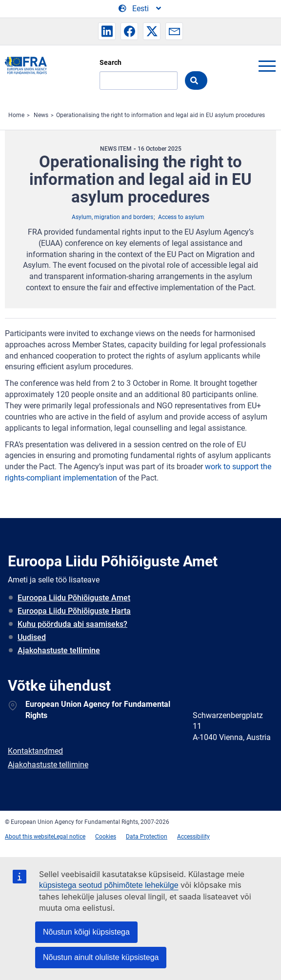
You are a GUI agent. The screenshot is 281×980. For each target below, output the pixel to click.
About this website (29, 837)
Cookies (106, 837)
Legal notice (70, 837)
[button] (107, 31)
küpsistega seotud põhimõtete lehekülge (109, 885)
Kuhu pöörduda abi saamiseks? (72, 624)
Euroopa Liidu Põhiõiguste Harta (74, 611)
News (41, 115)
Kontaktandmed (35, 751)
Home (16, 115)
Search (110, 62)
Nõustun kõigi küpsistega (86, 932)
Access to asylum (181, 217)
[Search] (139, 80)
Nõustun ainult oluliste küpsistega (101, 957)
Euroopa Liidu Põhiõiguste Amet (74, 598)
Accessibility (193, 837)
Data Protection (147, 837)
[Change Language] (140, 9)
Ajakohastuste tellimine (59, 650)
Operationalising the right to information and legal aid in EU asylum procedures (161, 115)
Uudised (32, 637)
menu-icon (267, 66)
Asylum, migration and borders (112, 217)
